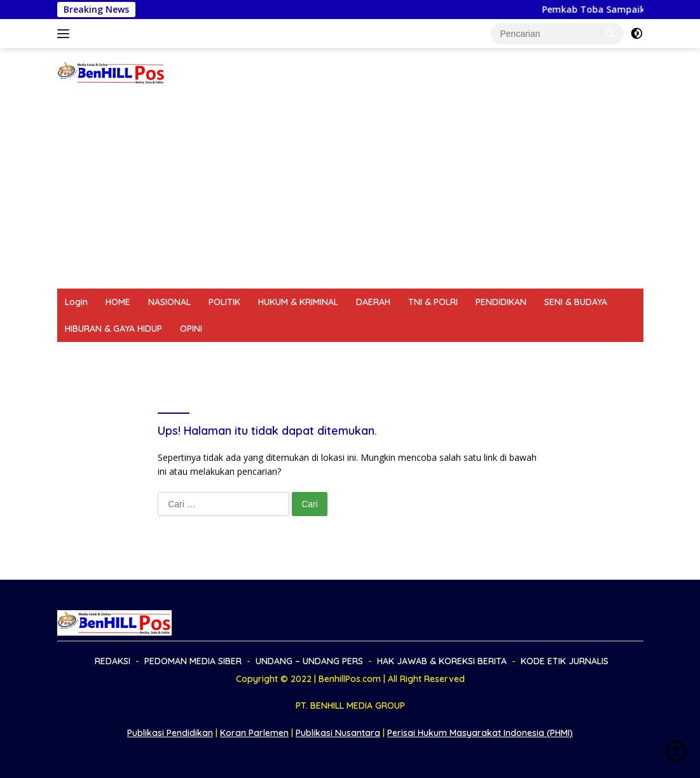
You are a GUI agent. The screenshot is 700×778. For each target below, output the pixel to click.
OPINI (191, 329)
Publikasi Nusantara (338, 733)
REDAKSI (83, 355)
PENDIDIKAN (501, 302)
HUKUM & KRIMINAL (298, 302)
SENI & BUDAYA (576, 302)
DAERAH (373, 302)
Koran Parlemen (254, 733)
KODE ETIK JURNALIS (550, 355)
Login (76, 302)
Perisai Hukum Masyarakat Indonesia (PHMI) (480, 733)
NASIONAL (169, 302)
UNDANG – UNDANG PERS (287, 355)
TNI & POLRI (433, 302)
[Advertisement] (350, 193)
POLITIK (224, 302)
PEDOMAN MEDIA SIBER (167, 355)
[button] (611, 33)
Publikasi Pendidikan (170, 733)
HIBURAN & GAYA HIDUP (113, 329)
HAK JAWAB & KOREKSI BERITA (423, 355)
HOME (118, 302)
